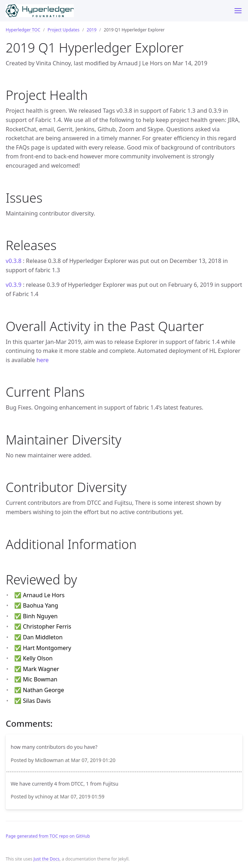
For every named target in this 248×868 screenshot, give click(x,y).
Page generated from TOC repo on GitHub (48, 836)
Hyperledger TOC (23, 30)
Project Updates (63, 30)
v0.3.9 (14, 285)
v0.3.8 (14, 261)
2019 (91, 30)
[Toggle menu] (238, 11)
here (42, 360)
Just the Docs (46, 859)
